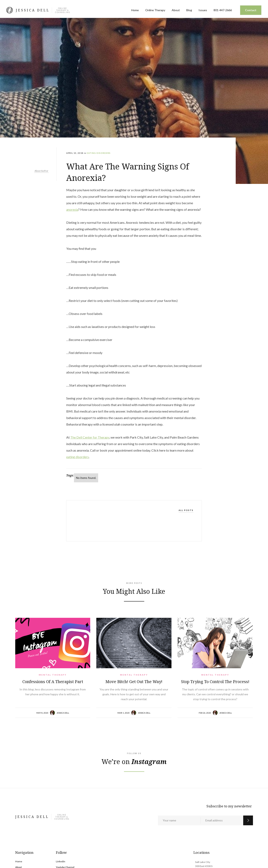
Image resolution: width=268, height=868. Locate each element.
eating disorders (78, 457)
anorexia (72, 209)
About (176, 10)
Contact (251, 10)
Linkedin (61, 861)
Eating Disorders (99, 153)
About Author (41, 171)
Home (135, 10)
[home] (38, 10)
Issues (203, 10)
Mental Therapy (53, 675)
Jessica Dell (63, 713)
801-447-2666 (223, 10)
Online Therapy (155, 10)
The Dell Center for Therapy (90, 437)
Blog (189, 10)
